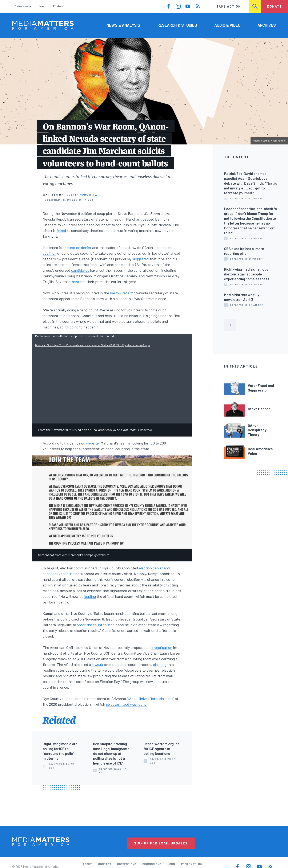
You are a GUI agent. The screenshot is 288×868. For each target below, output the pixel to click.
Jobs (171, 864)
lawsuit (97, 664)
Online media (23, 6)
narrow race (120, 293)
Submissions (152, 864)
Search (255, 6)
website (92, 443)
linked (61, 230)
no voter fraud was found (126, 704)
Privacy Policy (192, 864)
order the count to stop (96, 625)
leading (90, 596)
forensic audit (162, 699)
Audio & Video (227, 25)
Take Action (229, 6)
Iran (42, 6)
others (74, 282)
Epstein (58, 6)
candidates (80, 270)
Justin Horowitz (82, 195)
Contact (105, 864)
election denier (79, 247)
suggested (141, 259)
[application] (112, 379)
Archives (267, 25)
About (87, 864)
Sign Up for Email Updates (161, 843)
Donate (275, 6)
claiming (160, 664)
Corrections (127, 864)
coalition (50, 253)
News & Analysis (123, 25)
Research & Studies (177, 25)
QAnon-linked (138, 699)
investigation (162, 647)
